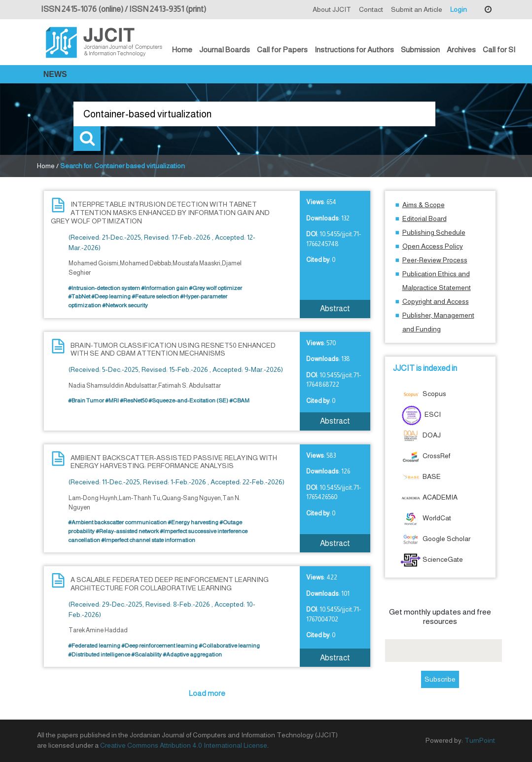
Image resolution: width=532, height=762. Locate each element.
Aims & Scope (424, 205)
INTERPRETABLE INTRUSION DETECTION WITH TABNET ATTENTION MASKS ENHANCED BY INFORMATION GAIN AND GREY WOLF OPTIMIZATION (160, 213)
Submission (420, 50)
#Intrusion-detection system (104, 288)
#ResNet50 (134, 400)
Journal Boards (225, 50)
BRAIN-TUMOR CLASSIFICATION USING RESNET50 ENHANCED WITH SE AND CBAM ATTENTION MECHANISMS (173, 349)
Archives (461, 50)
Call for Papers (282, 50)
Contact (371, 9)
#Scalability (146, 654)
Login (459, 9)
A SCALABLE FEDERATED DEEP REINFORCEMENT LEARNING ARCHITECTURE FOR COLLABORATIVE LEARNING (170, 584)
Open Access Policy (433, 246)
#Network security (125, 305)
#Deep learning (111, 296)
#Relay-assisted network (127, 531)
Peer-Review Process (435, 260)
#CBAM (239, 400)
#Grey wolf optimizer (215, 288)
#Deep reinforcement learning (160, 646)
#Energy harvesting (193, 522)
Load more (207, 693)
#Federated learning (94, 646)
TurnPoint (480, 740)
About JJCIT (332, 9)
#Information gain (164, 288)
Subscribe (440, 679)
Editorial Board (425, 218)
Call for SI (499, 50)
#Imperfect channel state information (148, 540)
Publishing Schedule (434, 232)
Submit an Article (417, 9)
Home (182, 50)
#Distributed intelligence (99, 654)
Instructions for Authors (354, 50)
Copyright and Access (436, 301)
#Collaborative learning (229, 646)
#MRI (112, 400)
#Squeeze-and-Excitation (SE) (188, 400)
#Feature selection (155, 296)
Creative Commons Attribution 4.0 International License (184, 745)
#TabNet (79, 296)
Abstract (335, 308)
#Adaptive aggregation (192, 654)
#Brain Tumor (86, 400)
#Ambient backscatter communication (117, 522)
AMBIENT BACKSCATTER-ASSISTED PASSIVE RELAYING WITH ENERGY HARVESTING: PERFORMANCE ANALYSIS (174, 462)
